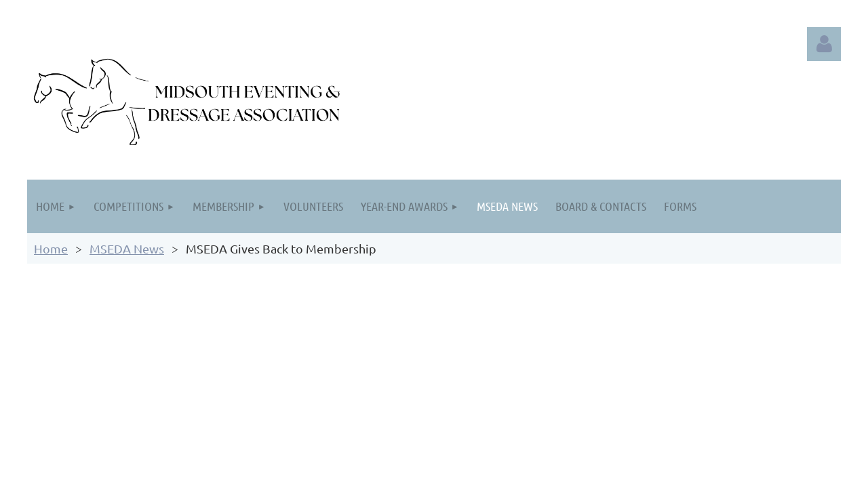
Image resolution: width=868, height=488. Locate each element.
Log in (824, 44)
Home (51, 248)
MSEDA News (127, 248)
